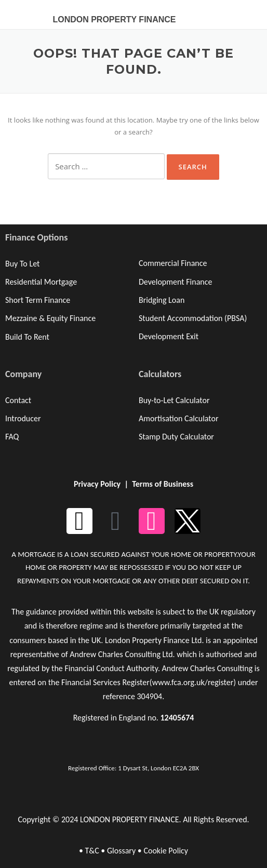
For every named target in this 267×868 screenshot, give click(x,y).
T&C (92, 851)
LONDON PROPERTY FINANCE (114, 19)
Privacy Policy (97, 484)
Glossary (121, 851)
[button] (242, 13)
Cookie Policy (166, 851)
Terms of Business (163, 484)
